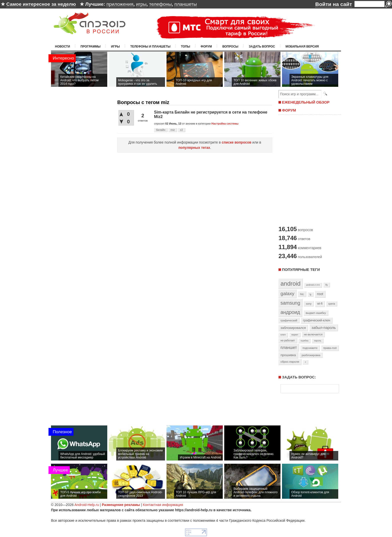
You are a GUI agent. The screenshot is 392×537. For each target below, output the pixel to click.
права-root (330, 348)
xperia (332, 304)
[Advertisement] (308, 170)
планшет (289, 347)
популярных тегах (194, 148)
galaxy (287, 294)
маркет (295, 335)
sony (309, 304)
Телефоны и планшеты (150, 47)
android (290, 284)
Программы (90, 47)
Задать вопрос (262, 47)
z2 (181, 130)
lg (310, 294)
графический (289, 320)
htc (302, 294)
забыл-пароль (324, 328)
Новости (62, 47)
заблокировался (293, 328)
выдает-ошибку (316, 313)
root (320, 294)
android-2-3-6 (313, 285)
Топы (186, 47)
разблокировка (311, 355)
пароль (318, 341)
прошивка (288, 355)
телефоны (160, 4)
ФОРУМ (289, 110)
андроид (290, 312)
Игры (115, 47)
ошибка (304, 341)
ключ (283, 335)
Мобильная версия (302, 47)
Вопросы (230, 47)
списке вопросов (237, 142)
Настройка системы (225, 124)
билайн (161, 130)
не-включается (313, 334)
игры (141, 4)
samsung (290, 303)
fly (327, 285)
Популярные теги (301, 270)
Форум (206, 47)
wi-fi (320, 304)
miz (173, 130)
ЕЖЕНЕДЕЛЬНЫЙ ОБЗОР (306, 102)
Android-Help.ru (87, 505)
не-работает (288, 341)
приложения (120, 4)
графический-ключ (317, 320)
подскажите (310, 348)
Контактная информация (163, 505)
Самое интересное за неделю (41, 4)
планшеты (185, 4)
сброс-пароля (290, 362)
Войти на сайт (334, 4)
